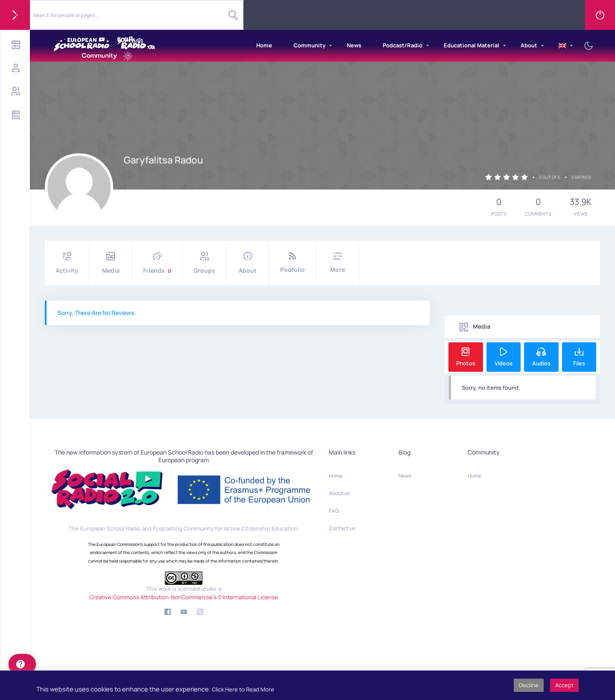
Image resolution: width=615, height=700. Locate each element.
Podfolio (293, 263)
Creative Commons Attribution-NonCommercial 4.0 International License (184, 597)
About (529, 45)
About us (339, 493)
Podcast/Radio (403, 45)
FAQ (334, 511)
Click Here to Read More (243, 689)
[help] (22, 664)
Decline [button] (529, 685)
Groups (204, 263)
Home (264, 45)
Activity (67, 263)
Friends (157, 263)
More (337, 263)
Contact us (342, 528)
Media (111, 263)
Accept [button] (564, 685)
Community (309, 45)
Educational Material (471, 45)
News (354, 45)
